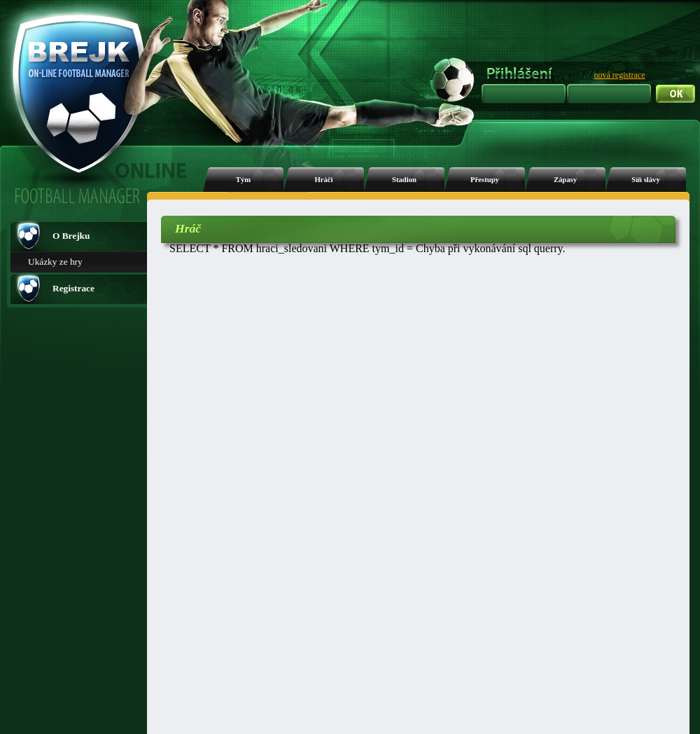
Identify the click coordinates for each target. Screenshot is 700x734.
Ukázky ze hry (55, 262)
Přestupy (485, 180)
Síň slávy (646, 180)
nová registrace (620, 75)
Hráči (323, 180)
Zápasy (565, 180)
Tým (243, 180)
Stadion (404, 180)
